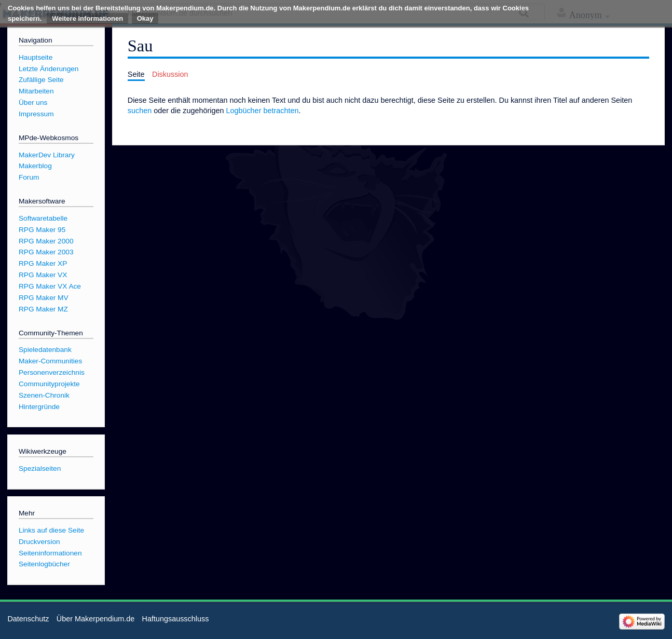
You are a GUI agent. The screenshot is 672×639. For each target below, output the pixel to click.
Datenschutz (28, 619)
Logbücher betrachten (262, 111)
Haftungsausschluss (176, 619)
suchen (140, 111)
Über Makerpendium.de (95, 619)
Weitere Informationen (87, 18)
